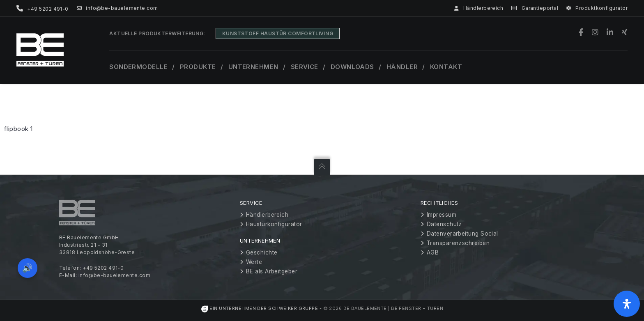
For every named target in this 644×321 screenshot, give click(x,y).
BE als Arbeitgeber (272, 271)
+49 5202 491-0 (103, 268)
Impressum (442, 215)
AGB (433, 252)
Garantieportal (535, 8)
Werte (254, 262)
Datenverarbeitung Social (462, 234)
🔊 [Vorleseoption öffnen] (28, 267)
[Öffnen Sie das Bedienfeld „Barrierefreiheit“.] (627, 304)
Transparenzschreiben (458, 243)
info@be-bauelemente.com (117, 8)
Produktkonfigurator (597, 8)
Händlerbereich (479, 8)
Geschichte (262, 252)
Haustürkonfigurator (274, 224)
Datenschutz (444, 224)
